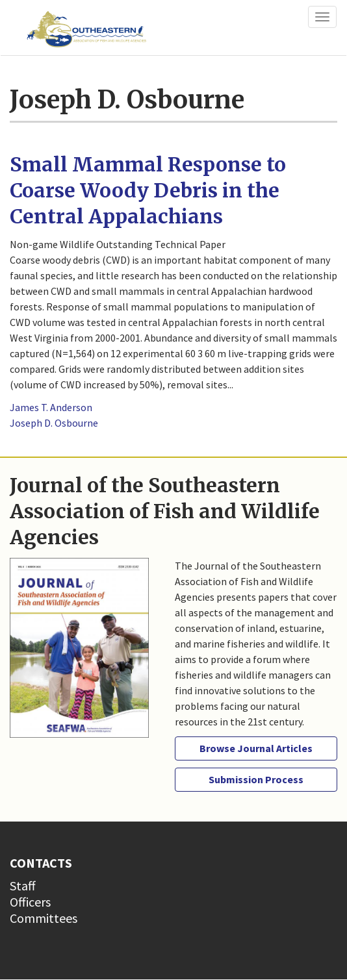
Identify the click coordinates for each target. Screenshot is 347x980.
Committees (44, 918)
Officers (30, 902)
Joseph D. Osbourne (54, 423)
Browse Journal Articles (256, 748)
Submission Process (256, 779)
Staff (23, 886)
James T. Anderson (51, 407)
